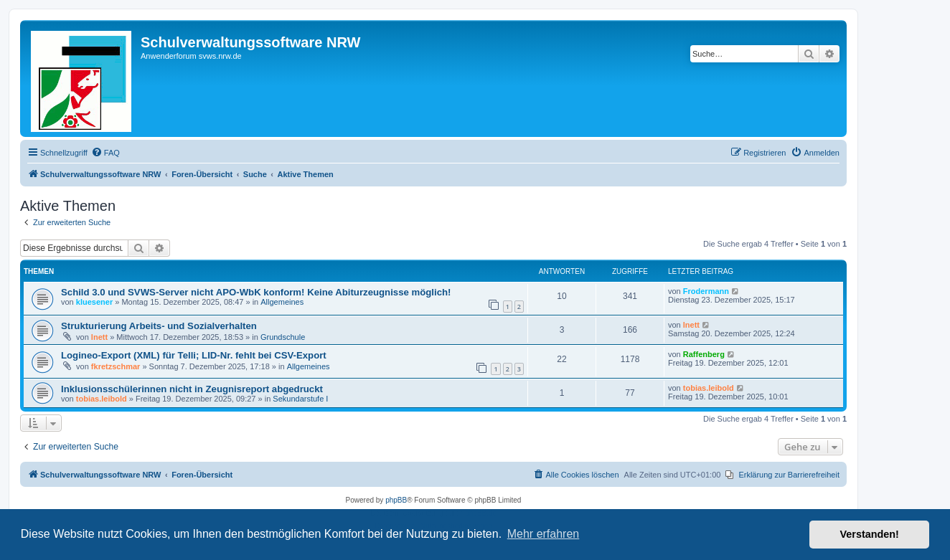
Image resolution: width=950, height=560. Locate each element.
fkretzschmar (116, 366)
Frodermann (706, 291)
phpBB (396, 500)
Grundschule (283, 337)
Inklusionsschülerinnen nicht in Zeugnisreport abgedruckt (192, 389)
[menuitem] (105, 153)
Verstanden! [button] (870, 534)
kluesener (94, 302)
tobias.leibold (102, 399)
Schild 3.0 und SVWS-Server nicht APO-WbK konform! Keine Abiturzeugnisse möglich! (256, 292)
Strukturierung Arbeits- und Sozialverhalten (159, 326)
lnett (99, 337)
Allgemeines (282, 302)
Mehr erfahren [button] (544, 534)
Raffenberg (704, 354)
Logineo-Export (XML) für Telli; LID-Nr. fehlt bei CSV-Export (194, 355)
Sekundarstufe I (300, 399)
